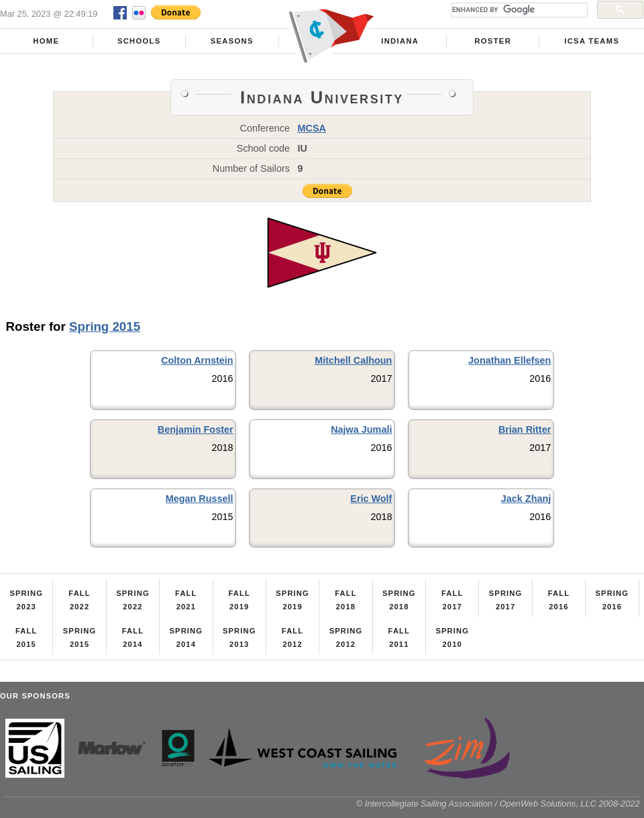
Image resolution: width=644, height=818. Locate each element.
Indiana (400, 41)
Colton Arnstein (197, 360)
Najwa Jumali (361, 429)
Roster (493, 41)
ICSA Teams (592, 41)
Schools (139, 41)
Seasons (232, 41)
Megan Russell (200, 499)
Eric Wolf (371, 499)
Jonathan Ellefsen (509, 360)
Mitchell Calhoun (353, 360)
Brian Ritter (525, 429)
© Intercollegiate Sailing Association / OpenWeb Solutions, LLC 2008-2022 (498, 804)
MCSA (312, 128)
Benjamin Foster (196, 429)
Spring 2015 (105, 326)
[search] (518, 10)
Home (46, 41)
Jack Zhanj (526, 499)
